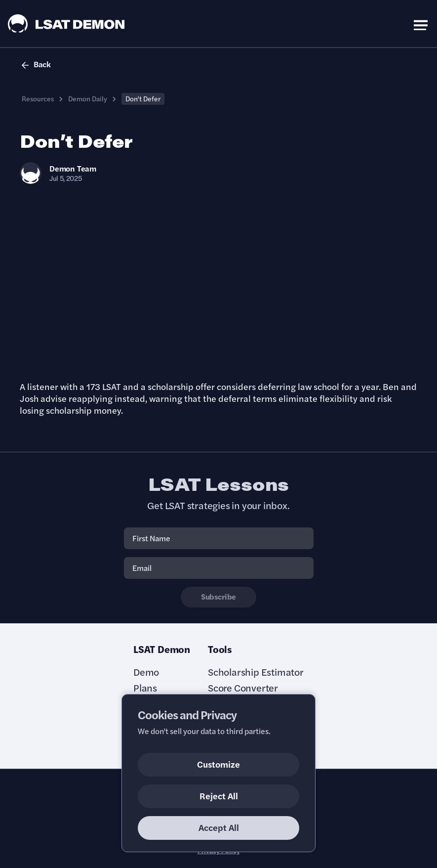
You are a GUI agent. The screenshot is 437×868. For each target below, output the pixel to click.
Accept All (219, 827)
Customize (218, 764)
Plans (145, 688)
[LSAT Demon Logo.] (66, 23)
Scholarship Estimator (256, 672)
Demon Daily (88, 98)
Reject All (219, 796)
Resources (38, 98)
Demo (146, 672)
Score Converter (243, 688)
